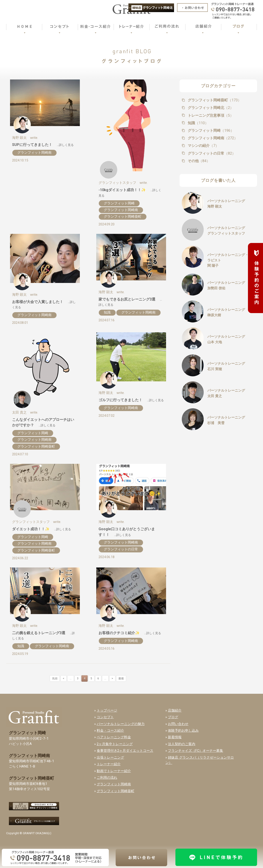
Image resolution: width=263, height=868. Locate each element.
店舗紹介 (175, 710)
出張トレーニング (110, 757)
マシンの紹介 (203, 146)
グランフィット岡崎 (119, 203)
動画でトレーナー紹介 (114, 771)
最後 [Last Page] (121, 678)
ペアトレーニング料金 (114, 737)
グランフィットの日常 (121, 549)
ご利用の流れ (107, 778)
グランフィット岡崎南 (34, 153)
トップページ (107, 710)
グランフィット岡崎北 (210, 108)
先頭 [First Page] (55, 678)
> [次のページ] (112, 678)
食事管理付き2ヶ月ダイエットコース (125, 751)
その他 (198, 161)
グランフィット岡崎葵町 (123, 216)
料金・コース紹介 (110, 731)
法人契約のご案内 (182, 744)
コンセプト (105, 717)
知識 (107, 312)
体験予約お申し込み (183, 731)
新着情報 (175, 737)
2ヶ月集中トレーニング (115, 744)
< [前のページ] (64, 678)
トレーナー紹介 (109, 764)
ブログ (173, 717)
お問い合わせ (178, 724)
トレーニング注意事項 (210, 115)
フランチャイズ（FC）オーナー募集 (195, 751)
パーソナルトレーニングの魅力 (121, 724)
